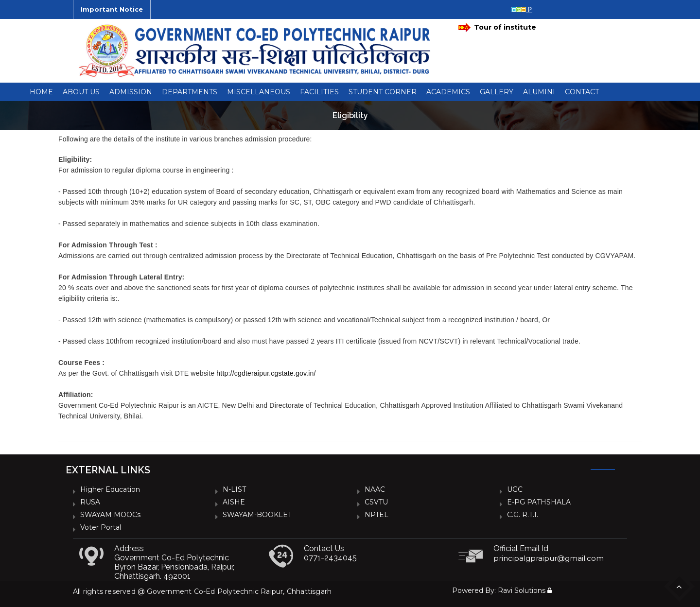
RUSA (90, 502)
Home (41, 92)
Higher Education (110, 489)
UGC (515, 489)
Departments (190, 92)
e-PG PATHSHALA (539, 502)
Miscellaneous (259, 92)
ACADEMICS (448, 92)
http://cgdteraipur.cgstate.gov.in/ (266, 373)
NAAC (375, 489)
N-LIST (234, 489)
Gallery (497, 92)
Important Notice (112, 9)
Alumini (539, 92)
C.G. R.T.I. (523, 515)
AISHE (234, 502)
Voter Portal (101, 527)
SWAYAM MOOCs (110, 515)
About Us (81, 92)
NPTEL (376, 515)
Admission (131, 92)
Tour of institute (497, 27)
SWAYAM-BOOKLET (257, 515)
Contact (582, 92)
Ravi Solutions (522, 590)
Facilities (319, 92)
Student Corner (383, 92)
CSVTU (376, 502)
